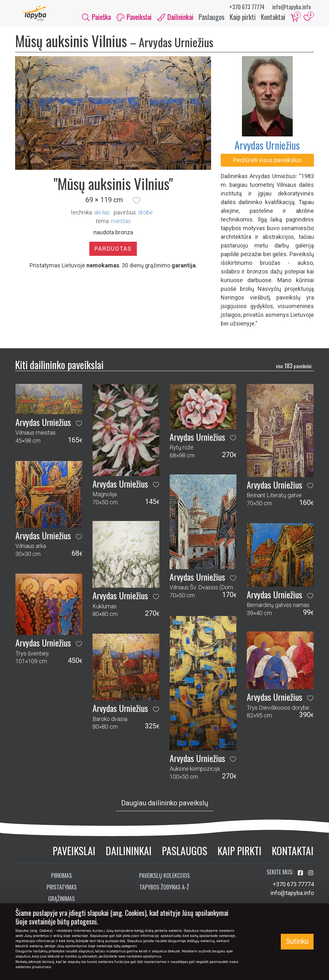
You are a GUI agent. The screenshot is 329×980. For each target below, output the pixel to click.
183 (294, 369)
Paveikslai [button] (134, 19)
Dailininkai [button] (175, 19)
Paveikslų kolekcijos (164, 879)
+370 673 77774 (247, 7)
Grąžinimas (62, 902)
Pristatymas (62, 890)
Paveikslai (74, 854)
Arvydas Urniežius (267, 149)
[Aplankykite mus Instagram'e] (311, 876)
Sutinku (297, 941)
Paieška (96, 19)
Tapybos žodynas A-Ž (164, 890)
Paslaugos (212, 19)
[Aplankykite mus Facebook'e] (301, 876)
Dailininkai (129, 854)
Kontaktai (273, 19)
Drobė (145, 216)
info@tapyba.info (292, 7)
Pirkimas (62, 879)
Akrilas (102, 216)
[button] (137, 204)
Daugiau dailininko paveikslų (165, 807)
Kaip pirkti (243, 19)
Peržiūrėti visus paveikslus (267, 164)
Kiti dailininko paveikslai (59, 368)
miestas (121, 225)
